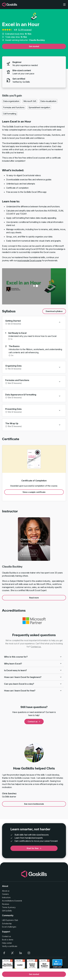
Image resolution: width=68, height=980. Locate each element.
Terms (5, 907)
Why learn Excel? (33, 664)
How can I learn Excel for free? (33, 691)
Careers (5, 894)
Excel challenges (9, 927)
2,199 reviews (25, 30)
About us (6, 891)
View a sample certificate (34, 492)
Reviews (6, 904)
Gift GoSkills (7, 911)
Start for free (34, 848)
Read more (34, 598)
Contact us (34, 722)
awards (19, 901)
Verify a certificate (10, 946)
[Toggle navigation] (64, 5)
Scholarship (7, 924)
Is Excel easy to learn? (33, 670)
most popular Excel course (29, 260)
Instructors (6, 897)
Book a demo (8, 940)
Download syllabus (54, 311)
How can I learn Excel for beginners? (33, 677)
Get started (34, 46)
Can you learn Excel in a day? (33, 684)
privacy (12, 907)
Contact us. (36, 647)
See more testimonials (34, 804)
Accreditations (8, 901)
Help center (7, 943)
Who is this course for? (33, 657)
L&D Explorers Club (10, 920)
